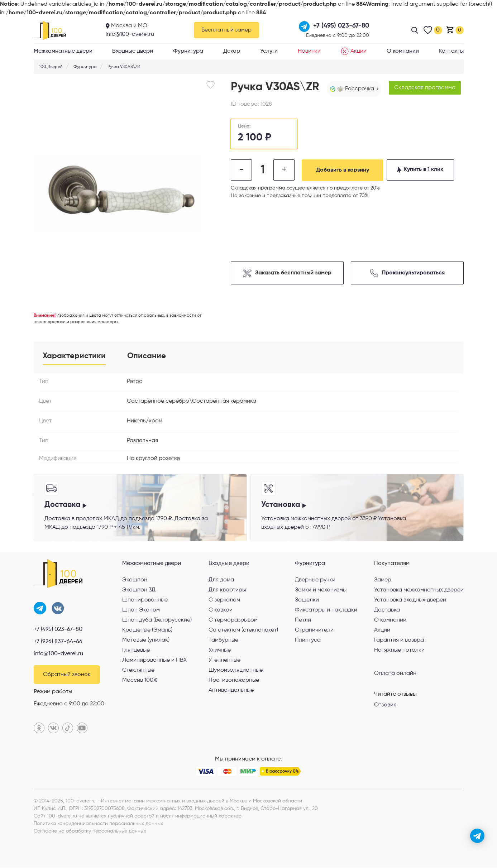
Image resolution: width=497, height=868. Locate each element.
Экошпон (135, 580)
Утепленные (224, 661)
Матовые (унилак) (146, 641)
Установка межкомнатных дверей (419, 590)
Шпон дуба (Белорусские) (157, 620)
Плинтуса (308, 641)
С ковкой (221, 610)
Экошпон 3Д (139, 590)
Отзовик (385, 705)
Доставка (387, 610)
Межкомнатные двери (63, 51)
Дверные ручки (315, 580)
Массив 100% (140, 681)
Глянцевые (136, 651)
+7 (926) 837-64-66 (58, 642)
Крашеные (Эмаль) (147, 630)
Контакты (451, 51)
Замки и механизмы (321, 590)
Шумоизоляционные (236, 671)
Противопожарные (234, 681)
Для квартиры (227, 590)
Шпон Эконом (141, 610)
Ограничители (314, 630)
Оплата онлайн (395, 673)
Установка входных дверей (410, 600)
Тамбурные (223, 641)
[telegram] (477, 836)
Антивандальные (231, 691)
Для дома (221, 580)
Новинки (309, 51)
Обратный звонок (67, 675)
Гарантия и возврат (400, 641)
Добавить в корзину (344, 170)
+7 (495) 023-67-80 (58, 630)
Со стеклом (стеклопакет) (243, 630)
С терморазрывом (233, 620)
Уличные (220, 651)
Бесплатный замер (226, 30)
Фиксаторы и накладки (326, 610)
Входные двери (133, 51)
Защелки (307, 600)
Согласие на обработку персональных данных (90, 832)
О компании (403, 51)
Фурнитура (188, 51)
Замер (383, 580)
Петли (303, 620)
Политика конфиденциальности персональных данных (98, 824)
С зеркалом (224, 600)
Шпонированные (145, 600)
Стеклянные (138, 671)
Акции (354, 51)
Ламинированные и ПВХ (154, 661)
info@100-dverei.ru (130, 34)
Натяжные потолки (399, 651)
